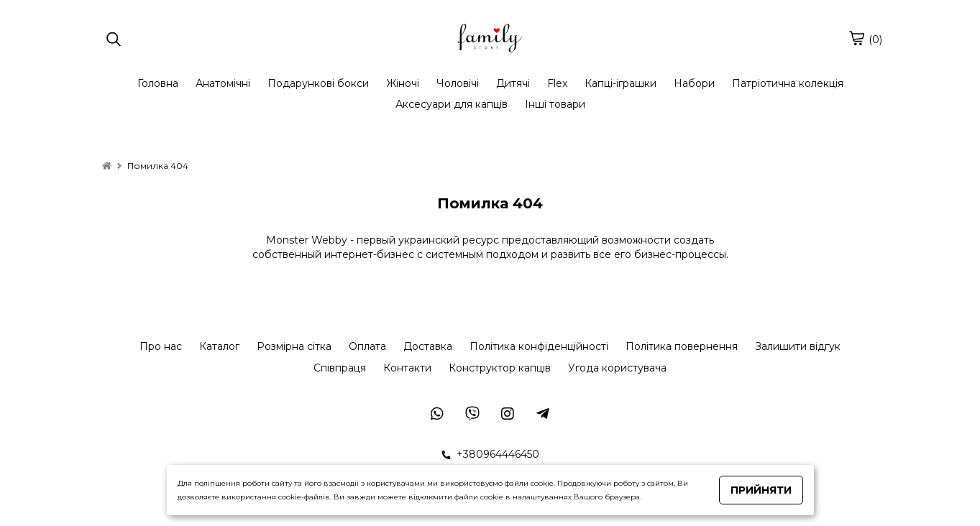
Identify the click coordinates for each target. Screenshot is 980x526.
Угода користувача (617, 368)
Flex (557, 83)
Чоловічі (458, 83)
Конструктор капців (500, 368)
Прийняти (761, 490)
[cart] (856, 38)
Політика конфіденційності (539, 346)
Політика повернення (682, 346)
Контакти (407, 368)
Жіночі (403, 83)
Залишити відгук (798, 346)
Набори (694, 83)
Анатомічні (223, 83)
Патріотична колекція (788, 83)
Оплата (367, 346)
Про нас (161, 346)
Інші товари (555, 104)
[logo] (490, 40)
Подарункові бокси (318, 83)
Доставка (428, 346)
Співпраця (340, 368)
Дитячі (513, 83)
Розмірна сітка (294, 346)
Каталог (219, 346)
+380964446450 (490, 454)
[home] (107, 166)
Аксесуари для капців (452, 104)
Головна (158, 83)
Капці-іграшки (620, 83)
